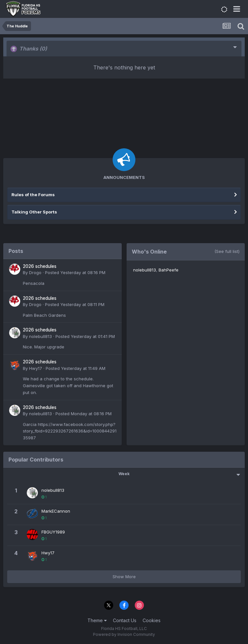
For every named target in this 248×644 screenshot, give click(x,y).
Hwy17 (36, 368)
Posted (75, 272)
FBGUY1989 (53, 532)
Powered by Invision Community (124, 634)
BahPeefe (169, 270)
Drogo (35, 272)
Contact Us (125, 620)
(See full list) (227, 251)
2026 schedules (40, 266)
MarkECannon (56, 511)
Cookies (152, 620)
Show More (124, 577)
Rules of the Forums (33, 195)
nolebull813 (40, 336)
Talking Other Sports (34, 212)
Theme (97, 620)
